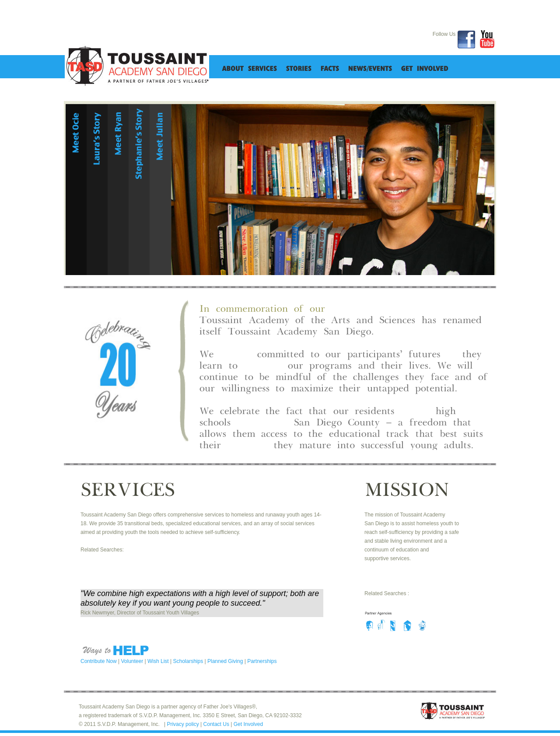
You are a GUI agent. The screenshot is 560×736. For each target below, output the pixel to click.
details (76, 261)
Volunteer (133, 661)
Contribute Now (99, 661)
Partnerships (262, 661)
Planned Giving (226, 661)
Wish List (159, 661)
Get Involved (248, 724)
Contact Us (217, 724)
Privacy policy (184, 724)
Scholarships (189, 661)
